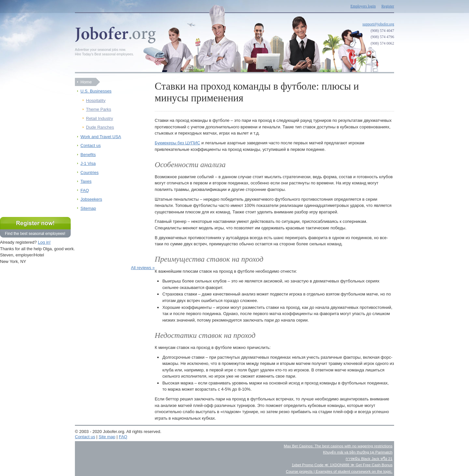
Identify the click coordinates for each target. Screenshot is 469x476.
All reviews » (143, 268)
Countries (90, 173)
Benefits (88, 155)
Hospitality (96, 101)
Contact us (91, 145)
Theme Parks (99, 109)
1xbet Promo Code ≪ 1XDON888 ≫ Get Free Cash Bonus (342, 465)
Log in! (44, 242)
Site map (107, 437)
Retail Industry (99, 118)
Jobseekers (91, 199)
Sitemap (88, 208)
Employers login (363, 6)
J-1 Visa (88, 163)
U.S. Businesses (96, 91)
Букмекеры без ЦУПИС (178, 143)
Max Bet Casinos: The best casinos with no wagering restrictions (338, 446)
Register (388, 6)
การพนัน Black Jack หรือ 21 (369, 459)
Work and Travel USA (101, 137)
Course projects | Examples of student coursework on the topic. (339, 471)
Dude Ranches (100, 127)
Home (86, 82)
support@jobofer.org (378, 24)
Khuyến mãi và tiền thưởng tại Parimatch (358, 452)
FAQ (85, 190)
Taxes (86, 181)
